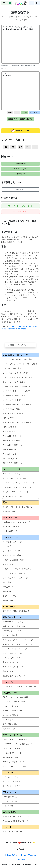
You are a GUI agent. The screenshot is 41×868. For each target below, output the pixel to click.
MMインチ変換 (9, 418)
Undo (10, 112)
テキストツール (10, 537)
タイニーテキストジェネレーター (16, 653)
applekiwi (20, 91)
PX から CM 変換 (9, 454)
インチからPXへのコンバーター (15, 409)
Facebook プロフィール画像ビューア (18, 744)
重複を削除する (26, 119)
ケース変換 (7, 546)
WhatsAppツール (12, 812)
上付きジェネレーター (11, 662)
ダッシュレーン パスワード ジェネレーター (20, 483)
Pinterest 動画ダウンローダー (15, 757)
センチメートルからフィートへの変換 (17, 359)
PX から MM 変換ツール (12, 436)
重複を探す (13, 119)
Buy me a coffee (20, 131)
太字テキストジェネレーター (14, 667)
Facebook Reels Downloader (15, 739)
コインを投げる (9, 806)
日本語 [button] (20, 849)
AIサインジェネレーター (12, 832)
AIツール (7, 827)
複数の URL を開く (10, 724)
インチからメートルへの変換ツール (17, 404)
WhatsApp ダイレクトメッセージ (16, 816)
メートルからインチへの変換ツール (17, 423)
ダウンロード (34, 112)
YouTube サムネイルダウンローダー (17, 522)
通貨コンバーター (10, 729)
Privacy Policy (11, 855)
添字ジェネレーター (11, 671)
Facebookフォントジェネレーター (17, 622)
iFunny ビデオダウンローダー (14, 762)
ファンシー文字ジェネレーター (15, 658)
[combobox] (20, 345)
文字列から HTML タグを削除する (16, 611)
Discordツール (10, 682)
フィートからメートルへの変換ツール (17, 386)
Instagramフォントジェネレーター (17, 626)
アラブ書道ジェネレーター (13, 542)
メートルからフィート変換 (13, 413)
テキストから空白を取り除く (14, 555)
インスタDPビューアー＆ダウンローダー (19, 766)
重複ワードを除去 (21, 169)
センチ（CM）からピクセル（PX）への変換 (20, 364)
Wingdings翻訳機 (10, 635)
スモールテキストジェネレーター (16, 649)
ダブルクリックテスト (11, 782)
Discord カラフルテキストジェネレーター (19, 686)
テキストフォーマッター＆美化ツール (17, 569)
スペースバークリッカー (12, 777)
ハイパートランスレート (12, 706)
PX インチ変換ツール (11, 459)
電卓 (5, 503)
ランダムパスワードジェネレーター (17, 492)
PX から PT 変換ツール (12, 441)
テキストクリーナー (11, 564)
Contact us (20, 860)
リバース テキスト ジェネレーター (16, 578)
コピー (24, 112)
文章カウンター (9, 587)
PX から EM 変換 (9, 450)
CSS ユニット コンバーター (16, 355)
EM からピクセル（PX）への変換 (16, 373)
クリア (17, 112)
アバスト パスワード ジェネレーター (17, 478)
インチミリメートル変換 (12, 400)
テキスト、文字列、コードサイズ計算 (17, 507)
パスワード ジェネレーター (16, 469)
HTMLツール (9, 607)
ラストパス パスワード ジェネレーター (18, 487)
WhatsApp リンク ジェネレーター (16, 821)
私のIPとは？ (8, 720)
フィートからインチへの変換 (14, 382)
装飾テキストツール (12, 617)
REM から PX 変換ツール (12, 463)
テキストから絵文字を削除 (13, 560)
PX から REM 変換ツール (12, 445)
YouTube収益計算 (10, 531)
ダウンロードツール (12, 735)
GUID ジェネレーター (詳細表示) (16, 697)
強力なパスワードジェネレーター (16, 496)
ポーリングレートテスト (12, 786)
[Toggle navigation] (4, 3)
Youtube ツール (11, 518)
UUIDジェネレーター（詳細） (15, 702)
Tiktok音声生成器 (10, 797)
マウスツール (9, 773)
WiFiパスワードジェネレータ (14, 474)
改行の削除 (21, 174)
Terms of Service (28, 855)
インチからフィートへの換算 (14, 395)
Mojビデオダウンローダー (13, 753)
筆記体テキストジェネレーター (15, 676)
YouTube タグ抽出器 (11, 527)
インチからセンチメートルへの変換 (17, 391)
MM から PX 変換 (10, 427)
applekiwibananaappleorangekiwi (20, 44)
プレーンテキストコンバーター (15, 573)
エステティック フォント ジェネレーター (19, 640)
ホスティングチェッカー (12, 711)
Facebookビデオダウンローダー (16, 748)
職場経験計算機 (9, 511)
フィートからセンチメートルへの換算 (17, 377)
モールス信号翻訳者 (11, 715)
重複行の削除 (21, 164)
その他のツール (10, 693)
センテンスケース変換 (11, 551)
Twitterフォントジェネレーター (15, 631)
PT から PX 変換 (9, 432)
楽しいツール (9, 792)
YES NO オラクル (10, 801)
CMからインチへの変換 (12, 368)
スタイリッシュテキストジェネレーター (18, 644)
